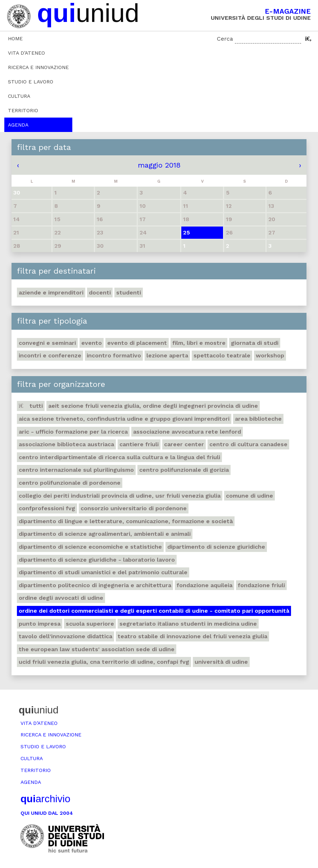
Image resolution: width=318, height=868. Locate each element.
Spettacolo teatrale (222, 355)
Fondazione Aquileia (205, 585)
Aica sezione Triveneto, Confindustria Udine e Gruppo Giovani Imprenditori (124, 419)
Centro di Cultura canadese (248, 444)
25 (187, 232)
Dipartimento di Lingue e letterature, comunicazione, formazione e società (126, 521)
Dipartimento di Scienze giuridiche (216, 547)
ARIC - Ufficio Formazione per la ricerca (73, 432)
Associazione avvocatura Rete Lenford (187, 432)
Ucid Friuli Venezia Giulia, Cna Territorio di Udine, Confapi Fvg (104, 662)
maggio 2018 (159, 165)
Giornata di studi (255, 343)
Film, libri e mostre (199, 343)
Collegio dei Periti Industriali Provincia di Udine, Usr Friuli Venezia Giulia (120, 496)
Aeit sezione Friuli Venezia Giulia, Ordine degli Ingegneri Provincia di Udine (153, 406)
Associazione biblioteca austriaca (66, 444)
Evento (92, 343)
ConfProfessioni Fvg (47, 508)
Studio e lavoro (31, 82)
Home (15, 38)
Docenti (100, 293)
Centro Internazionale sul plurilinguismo (76, 470)
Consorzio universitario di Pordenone (134, 508)
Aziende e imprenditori (51, 293)
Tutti (31, 406)
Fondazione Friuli (261, 585)
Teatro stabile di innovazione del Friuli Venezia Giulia (192, 636)
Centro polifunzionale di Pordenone (70, 483)
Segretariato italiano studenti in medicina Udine (188, 624)
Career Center (184, 444)
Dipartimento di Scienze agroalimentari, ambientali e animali (105, 534)
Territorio (23, 110)
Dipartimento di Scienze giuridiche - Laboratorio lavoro (97, 560)
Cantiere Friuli (139, 444)
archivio (45, 799)
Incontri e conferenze (50, 355)
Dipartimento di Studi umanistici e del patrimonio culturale (103, 572)
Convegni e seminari (47, 343)
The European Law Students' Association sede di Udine (97, 649)
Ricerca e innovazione (38, 67)
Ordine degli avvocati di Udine (61, 598)
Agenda (18, 125)
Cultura (19, 96)
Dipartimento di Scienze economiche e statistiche (90, 547)
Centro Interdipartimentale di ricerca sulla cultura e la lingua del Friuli (119, 457)
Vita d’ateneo (26, 53)
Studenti (129, 293)
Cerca (225, 39)
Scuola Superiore (90, 624)
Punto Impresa (40, 624)
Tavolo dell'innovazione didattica (65, 636)
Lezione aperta (167, 355)
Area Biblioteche (258, 419)
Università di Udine (221, 662)
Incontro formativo (114, 355)
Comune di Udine (249, 496)
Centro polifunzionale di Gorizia (184, 470)
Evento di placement (137, 343)
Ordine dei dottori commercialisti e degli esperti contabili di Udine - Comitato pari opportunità (154, 611)
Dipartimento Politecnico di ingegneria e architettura (95, 585)
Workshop (270, 355)
